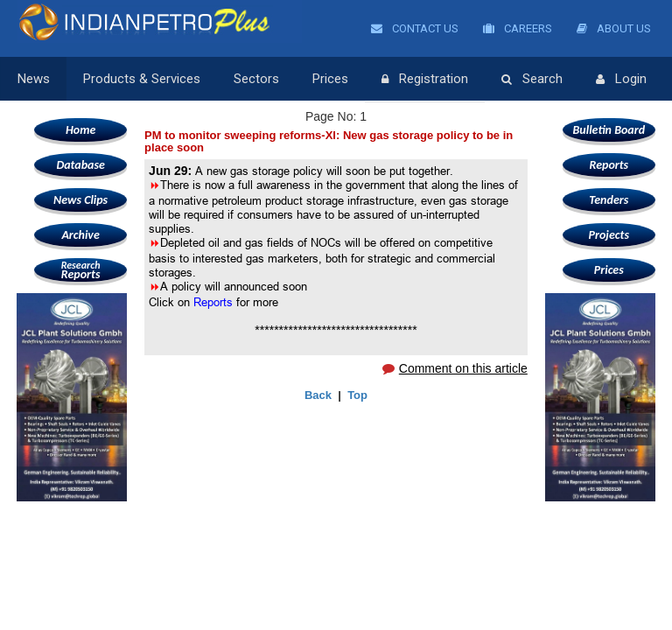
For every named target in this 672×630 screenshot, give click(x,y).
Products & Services (142, 79)
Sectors (256, 79)
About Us (614, 28)
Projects (609, 235)
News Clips (80, 200)
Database (80, 165)
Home (80, 130)
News (34, 79)
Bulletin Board (609, 130)
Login (621, 80)
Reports (80, 270)
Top (357, 395)
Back (318, 395)
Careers (518, 28)
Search (532, 80)
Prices (330, 79)
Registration (425, 80)
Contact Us (415, 28)
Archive (80, 235)
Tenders (609, 200)
